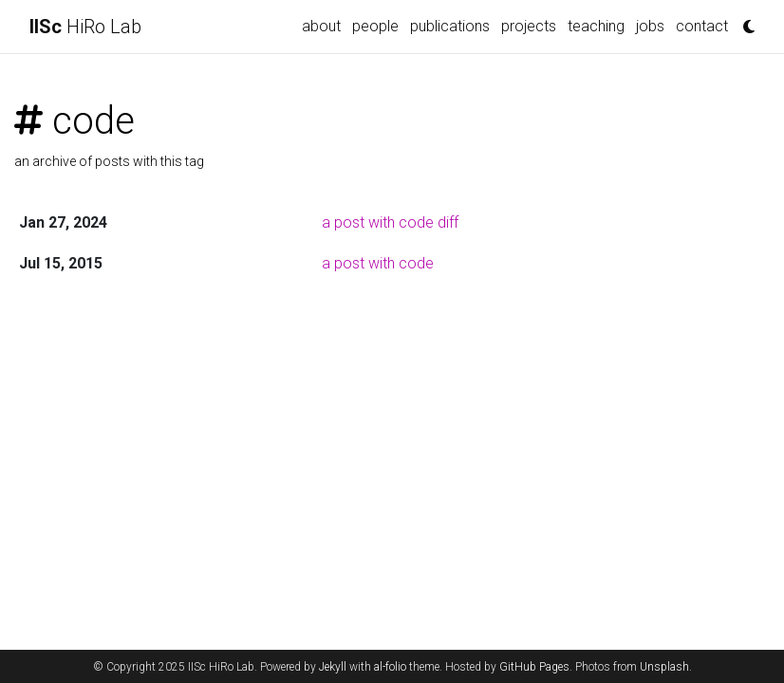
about (321, 26)
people (375, 26)
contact (702, 26)
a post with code (378, 263)
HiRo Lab (85, 27)
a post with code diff (390, 222)
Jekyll (333, 667)
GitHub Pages (534, 667)
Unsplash (664, 667)
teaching (596, 26)
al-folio (390, 667)
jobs (650, 26)
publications (450, 26)
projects (529, 26)
